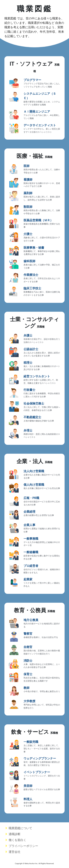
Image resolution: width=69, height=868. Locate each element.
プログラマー (32, 80)
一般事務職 (31, 539)
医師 (26, 166)
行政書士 (29, 390)
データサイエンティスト (40, 125)
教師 (26, 688)
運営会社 (13, 852)
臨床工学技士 (32, 288)
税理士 (28, 363)
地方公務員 (31, 620)
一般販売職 (31, 742)
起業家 (28, 579)
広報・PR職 (31, 498)
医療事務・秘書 (34, 248)
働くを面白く (17, 840)
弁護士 (28, 335)
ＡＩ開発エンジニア (37, 112)
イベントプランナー (37, 772)
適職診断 (13, 834)
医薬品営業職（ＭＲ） (38, 220)
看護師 (28, 180)
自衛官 (28, 647)
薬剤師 (28, 193)
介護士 (28, 234)
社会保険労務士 (34, 403)
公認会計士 (31, 349)
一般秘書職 (31, 552)
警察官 (28, 634)
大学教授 (29, 701)
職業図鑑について (19, 828)
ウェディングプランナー (40, 758)
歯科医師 (29, 261)
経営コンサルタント (37, 376)
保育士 (28, 674)
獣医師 (28, 207)
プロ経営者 (31, 566)
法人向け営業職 (34, 471)
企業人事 (29, 525)
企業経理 (29, 512)
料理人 (28, 799)
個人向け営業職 (34, 485)
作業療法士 (31, 275)
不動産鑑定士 (32, 417)
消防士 (28, 661)
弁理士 (28, 430)
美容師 (28, 786)
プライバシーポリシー (22, 846)
